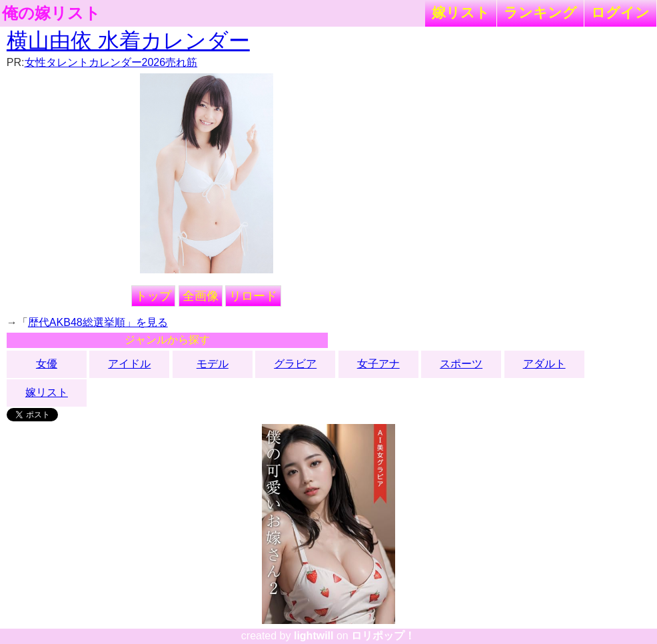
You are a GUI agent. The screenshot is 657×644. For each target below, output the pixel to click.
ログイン (620, 12)
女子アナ (378, 364)
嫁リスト (461, 12)
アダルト (544, 364)
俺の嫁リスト (51, 13)
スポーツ (461, 364)
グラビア (295, 364)
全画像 (201, 296)
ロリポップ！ (383, 636)
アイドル (129, 364)
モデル (213, 364)
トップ (153, 296)
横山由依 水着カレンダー (128, 41)
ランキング (540, 12)
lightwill (314, 636)
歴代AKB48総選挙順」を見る (98, 322)
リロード (253, 296)
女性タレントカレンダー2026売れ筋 (111, 62)
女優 (47, 364)
